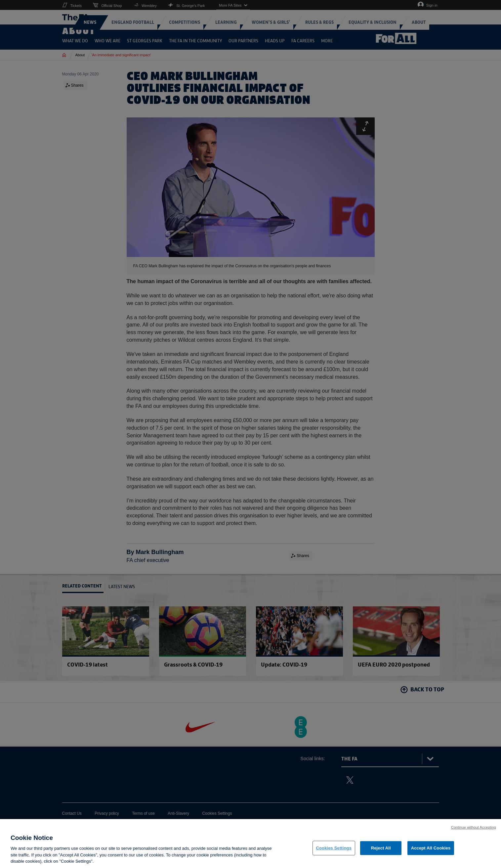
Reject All (381, 848)
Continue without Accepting (474, 827)
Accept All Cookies (431, 848)
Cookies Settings (334, 848)
